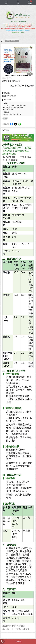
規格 (4, 96)
